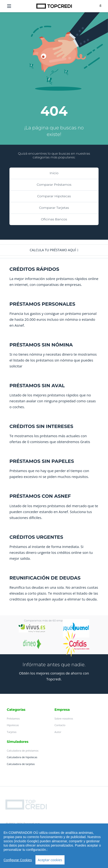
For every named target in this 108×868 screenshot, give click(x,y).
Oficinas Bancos (54, 219)
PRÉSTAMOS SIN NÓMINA (41, 345)
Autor (58, 732)
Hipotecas (13, 725)
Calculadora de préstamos (23, 751)
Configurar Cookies (18, 860)
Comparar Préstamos (54, 185)
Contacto (60, 725)
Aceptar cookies (50, 860)
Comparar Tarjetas (54, 208)
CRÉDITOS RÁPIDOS (34, 269)
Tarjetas (12, 732)
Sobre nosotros (64, 718)
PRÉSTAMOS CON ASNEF (40, 496)
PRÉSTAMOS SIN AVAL (37, 386)
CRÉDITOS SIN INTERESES (41, 426)
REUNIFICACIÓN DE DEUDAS (45, 578)
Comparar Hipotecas (54, 196)
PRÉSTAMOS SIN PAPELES (42, 461)
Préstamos (13, 718)
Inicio (54, 173)
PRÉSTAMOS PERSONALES (42, 304)
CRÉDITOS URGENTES (36, 537)
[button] (54, 250)
